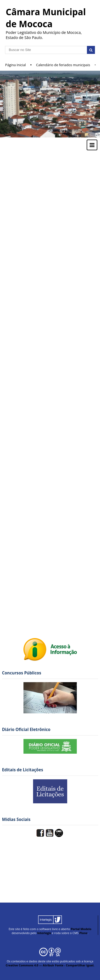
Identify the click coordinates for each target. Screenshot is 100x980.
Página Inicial (15, 65)
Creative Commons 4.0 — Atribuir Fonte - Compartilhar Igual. (50, 965)
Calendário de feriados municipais (63, 65)
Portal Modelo (81, 929)
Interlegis (44, 933)
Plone (83, 933)
